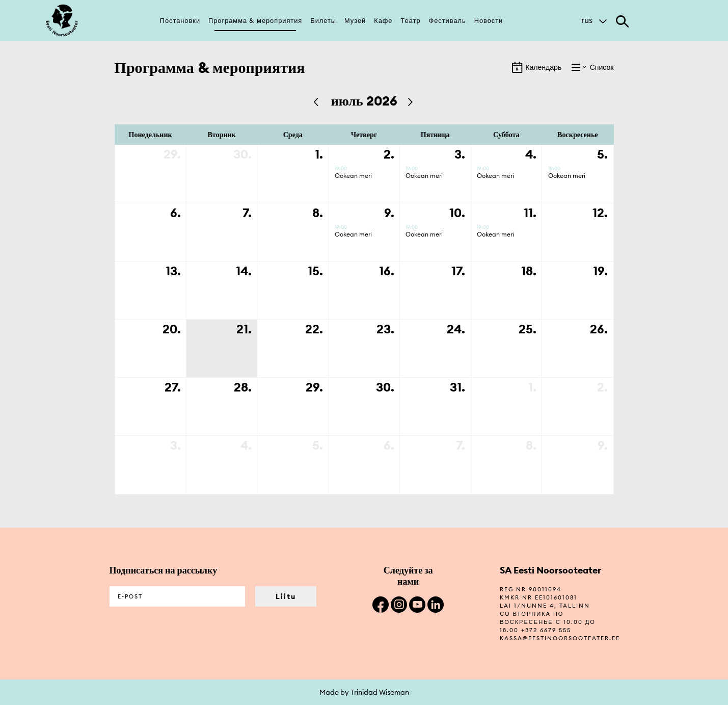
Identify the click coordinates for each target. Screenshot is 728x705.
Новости (489, 20)
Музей (355, 20)
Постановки (180, 20)
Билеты (323, 20)
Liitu (286, 596)
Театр (410, 20)
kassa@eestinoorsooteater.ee (560, 638)
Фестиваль (448, 20)
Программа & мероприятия (255, 20)
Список (592, 67)
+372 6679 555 (546, 630)
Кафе (383, 20)
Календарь (537, 67)
